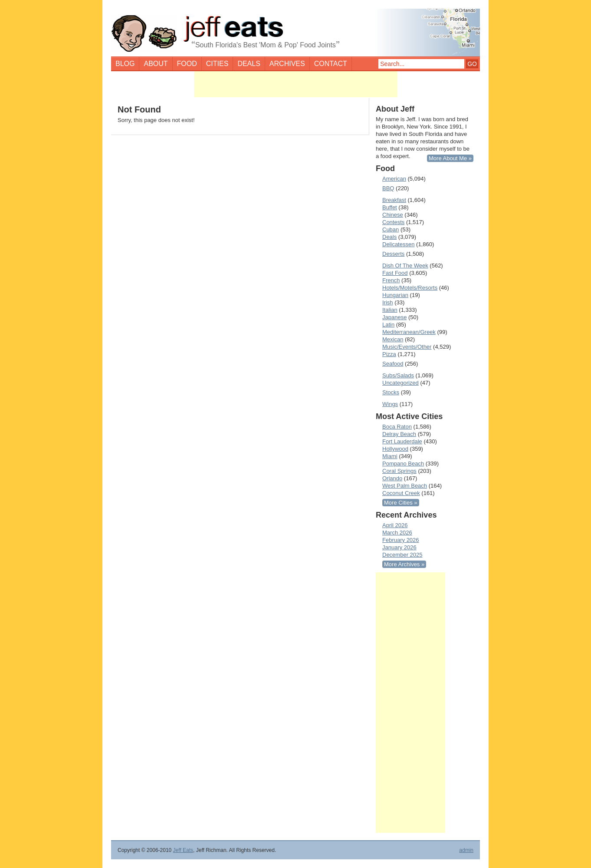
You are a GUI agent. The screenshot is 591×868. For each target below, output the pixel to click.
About (156, 64)
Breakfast (394, 200)
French (391, 280)
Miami (390, 456)
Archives (287, 64)
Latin (388, 325)
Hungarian (395, 295)
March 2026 (397, 533)
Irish (388, 302)
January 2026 (399, 547)
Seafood (393, 364)
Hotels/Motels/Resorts (410, 288)
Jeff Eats (183, 850)
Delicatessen (398, 244)
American (394, 179)
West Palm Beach (405, 486)
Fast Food (395, 273)
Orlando (392, 478)
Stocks (391, 392)
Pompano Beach (403, 464)
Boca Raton (397, 427)
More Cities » (401, 503)
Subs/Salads (398, 375)
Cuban (391, 229)
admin (466, 850)
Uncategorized (401, 383)
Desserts (393, 254)
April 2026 (395, 525)
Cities (217, 64)
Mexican (393, 339)
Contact (331, 64)
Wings (390, 404)
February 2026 (401, 540)
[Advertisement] (295, 84)
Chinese (393, 215)
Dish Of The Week (405, 266)
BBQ (388, 188)
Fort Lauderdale (402, 441)
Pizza (389, 354)
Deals (249, 64)
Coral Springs (399, 471)
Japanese (394, 317)
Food (187, 64)
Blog (125, 64)
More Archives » (404, 564)
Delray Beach (399, 434)
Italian (390, 310)
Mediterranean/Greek (409, 332)
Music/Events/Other (407, 347)
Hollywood (395, 449)
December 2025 (402, 555)
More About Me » (450, 158)
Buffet (390, 207)
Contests (393, 222)
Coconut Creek (401, 493)
